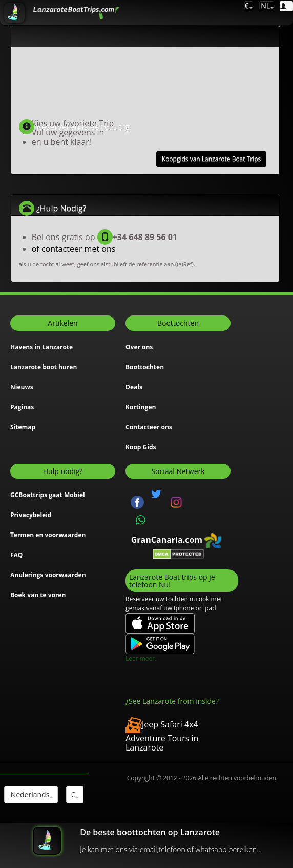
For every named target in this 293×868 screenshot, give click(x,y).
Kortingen (141, 407)
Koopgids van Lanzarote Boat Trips (211, 159)
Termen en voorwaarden (48, 535)
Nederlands (31, 794)
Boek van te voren (38, 595)
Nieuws (22, 387)
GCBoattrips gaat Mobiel (48, 495)
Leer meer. (141, 658)
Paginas (22, 407)
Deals (134, 387)
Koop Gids (141, 447)
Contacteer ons (149, 427)
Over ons (139, 347)
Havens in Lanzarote (41, 347)
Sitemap (23, 427)
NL (267, 5)
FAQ (16, 555)
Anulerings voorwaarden (48, 575)
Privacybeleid (31, 515)
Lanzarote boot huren (44, 367)
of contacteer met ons (74, 249)
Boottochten (145, 367)
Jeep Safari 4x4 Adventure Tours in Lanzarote (162, 736)
